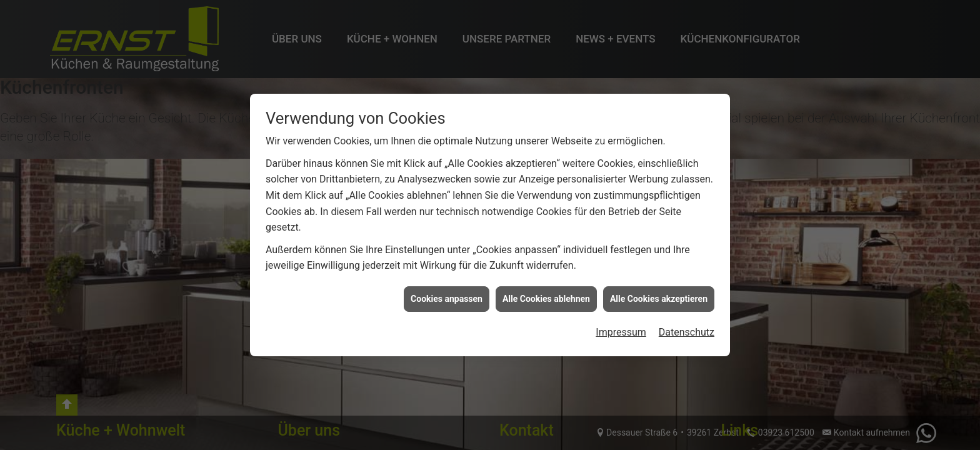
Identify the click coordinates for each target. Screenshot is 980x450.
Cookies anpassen (447, 299)
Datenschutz (687, 332)
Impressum (621, 332)
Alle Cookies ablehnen (546, 299)
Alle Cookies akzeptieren (659, 299)
